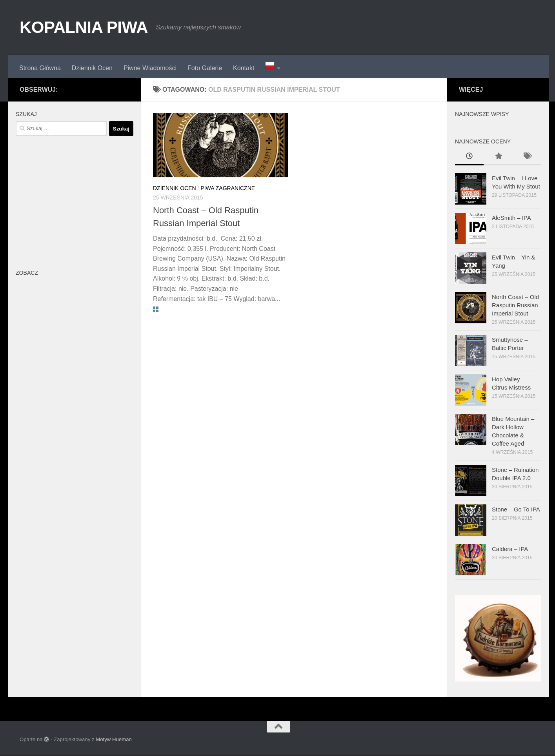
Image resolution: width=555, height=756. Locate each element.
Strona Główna (40, 68)
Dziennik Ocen (92, 68)
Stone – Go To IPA (516, 509)
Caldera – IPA (510, 549)
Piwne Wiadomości (150, 68)
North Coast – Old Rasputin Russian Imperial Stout (515, 305)
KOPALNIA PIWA (84, 27)
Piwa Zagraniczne (228, 188)
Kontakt (244, 68)
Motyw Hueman (114, 739)
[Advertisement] (75, 201)
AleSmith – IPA (511, 218)
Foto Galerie (205, 68)
